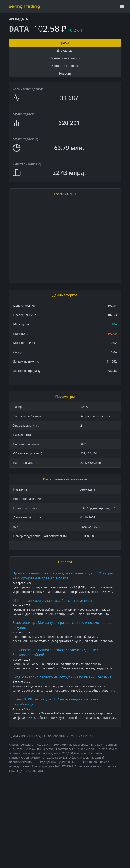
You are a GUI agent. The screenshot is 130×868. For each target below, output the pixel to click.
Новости (65, 73)
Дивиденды (65, 50)
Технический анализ (65, 58)
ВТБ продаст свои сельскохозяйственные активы (52, 600)
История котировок (65, 66)
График (65, 43)
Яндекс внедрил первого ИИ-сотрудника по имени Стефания (62, 677)
